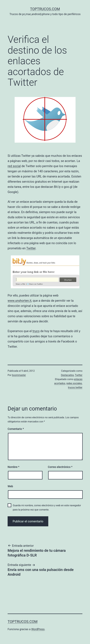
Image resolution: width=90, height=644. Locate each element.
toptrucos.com (45, 9)
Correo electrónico (60, 467)
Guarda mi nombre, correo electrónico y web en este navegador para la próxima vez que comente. (47, 507)
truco (36, 331)
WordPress (38, 629)
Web (10, 486)
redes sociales (74, 383)
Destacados (67, 375)
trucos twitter (75, 387)
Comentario (16, 429)
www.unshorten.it (19, 301)
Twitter (31, 248)
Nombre (13, 467)
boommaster (19, 375)
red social (14, 166)
